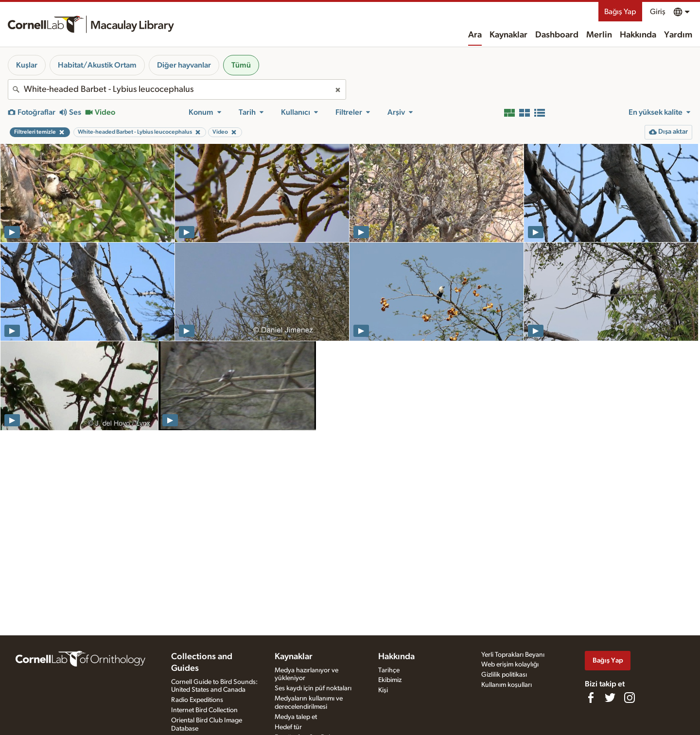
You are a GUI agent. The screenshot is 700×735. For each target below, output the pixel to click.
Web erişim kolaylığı (510, 665)
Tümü (241, 65)
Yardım (678, 35)
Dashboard (557, 35)
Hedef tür (288, 727)
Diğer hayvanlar (184, 65)
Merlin (599, 35)
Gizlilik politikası (504, 675)
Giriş (658, 12)
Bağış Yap (620, 12)
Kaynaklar (508, 35)
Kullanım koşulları (507, 685)
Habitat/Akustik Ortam (97, 65)
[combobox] (177, 89)
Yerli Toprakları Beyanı (513, 655)
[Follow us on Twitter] (610, 698)
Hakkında (638, 35)
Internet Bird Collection (204, 710)
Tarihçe (389, 670)
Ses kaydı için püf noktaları (313, 688)
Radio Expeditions (197, 700)
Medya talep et (296, 717)
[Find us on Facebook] (591, 698)
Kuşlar (27, 65)
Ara (475, 35)
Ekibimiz (390, 680)
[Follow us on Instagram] (630, 698)
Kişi (383, 690)
